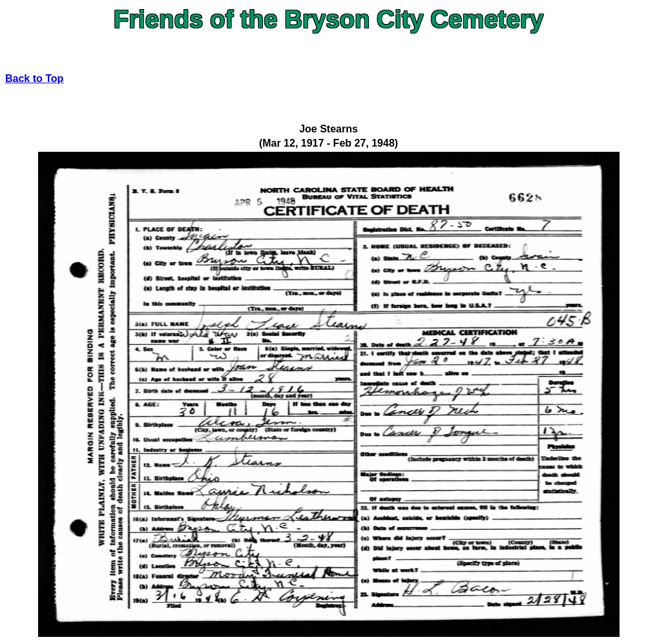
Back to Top (34, 78)
